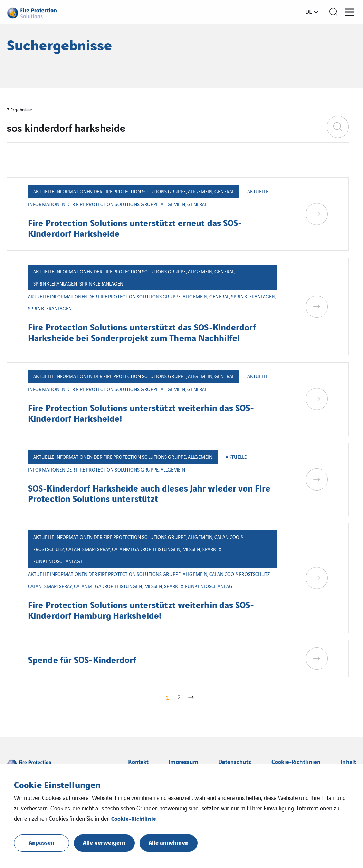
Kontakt (138, 762)
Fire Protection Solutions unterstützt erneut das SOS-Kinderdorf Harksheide (135, 227)
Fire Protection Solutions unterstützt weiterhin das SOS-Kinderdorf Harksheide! (141, 412)
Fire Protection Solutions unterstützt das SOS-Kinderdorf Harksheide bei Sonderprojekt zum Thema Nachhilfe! (142, 332)
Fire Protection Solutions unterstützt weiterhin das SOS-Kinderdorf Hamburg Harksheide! (141, 609)
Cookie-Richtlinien (296, 762)
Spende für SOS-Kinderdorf (82, 659)
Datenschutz (235, 762)
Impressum (183, 762)
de (309, 11)
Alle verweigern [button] (104, 842)
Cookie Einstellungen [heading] (57, 784)
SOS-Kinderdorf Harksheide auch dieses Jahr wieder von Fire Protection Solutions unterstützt (149, 493)
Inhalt (348, 762)
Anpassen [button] (42, 842)
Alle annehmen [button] (169, 842)
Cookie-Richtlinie (134, 818)
